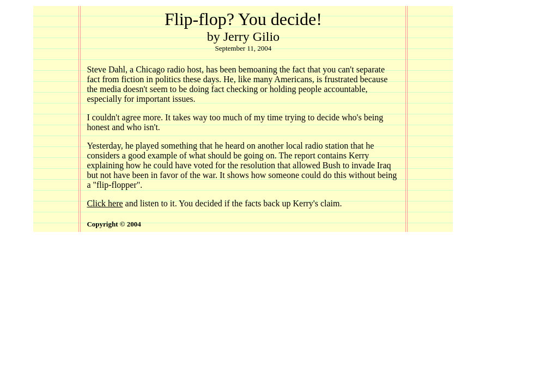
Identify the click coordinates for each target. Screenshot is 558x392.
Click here (105, 203)
